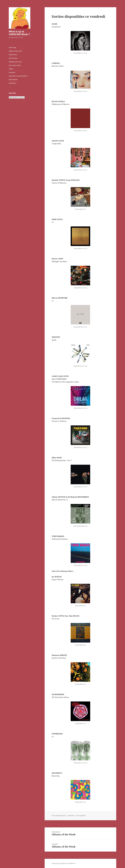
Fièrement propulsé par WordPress (63, 863)
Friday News (13, 55)
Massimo (72, 816)
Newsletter (12, 83)
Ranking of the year (15, 62)
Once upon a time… (15, 65)
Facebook (12, 72)
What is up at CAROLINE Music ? (19, 33)
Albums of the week (15, 51)
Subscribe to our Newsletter (18, 76)
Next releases (13, 58)
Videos (11, 69)
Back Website (13, 80)
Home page (13, 47)
